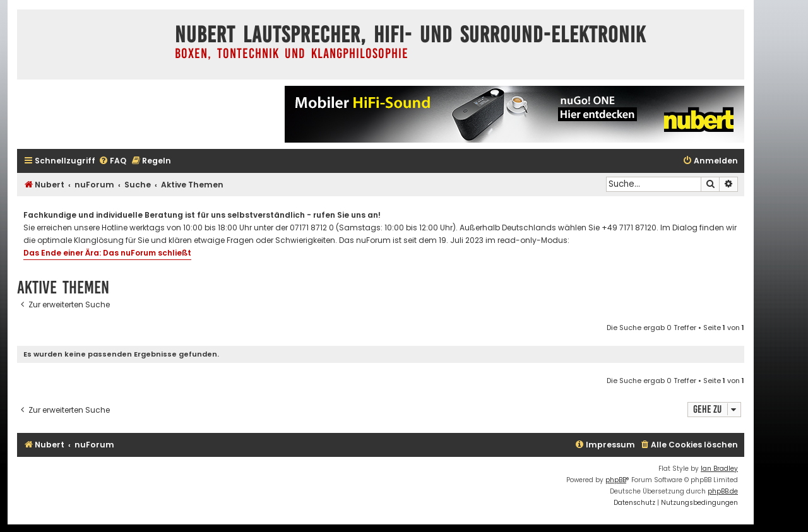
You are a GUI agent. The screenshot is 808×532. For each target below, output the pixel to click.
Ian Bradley (719, 469)
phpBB (616, 480)
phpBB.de (723, 491)
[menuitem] (112, 161)
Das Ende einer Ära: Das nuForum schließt (107, 253)
